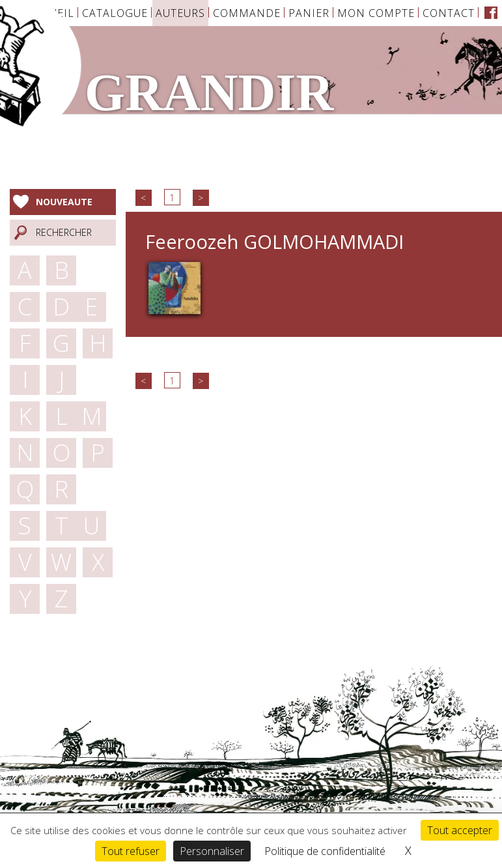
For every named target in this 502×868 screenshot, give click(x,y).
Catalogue (115, 13)
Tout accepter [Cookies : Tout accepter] (460, 830)
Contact (449, 13)
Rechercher (64, 232)
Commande (247, 13)
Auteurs (180, 13)
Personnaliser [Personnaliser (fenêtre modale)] (212, 851)
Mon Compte (376, 13)
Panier (309, 13)
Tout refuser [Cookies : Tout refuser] (131, 851)
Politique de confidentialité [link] (325, 851)
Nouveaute (64, 202)
